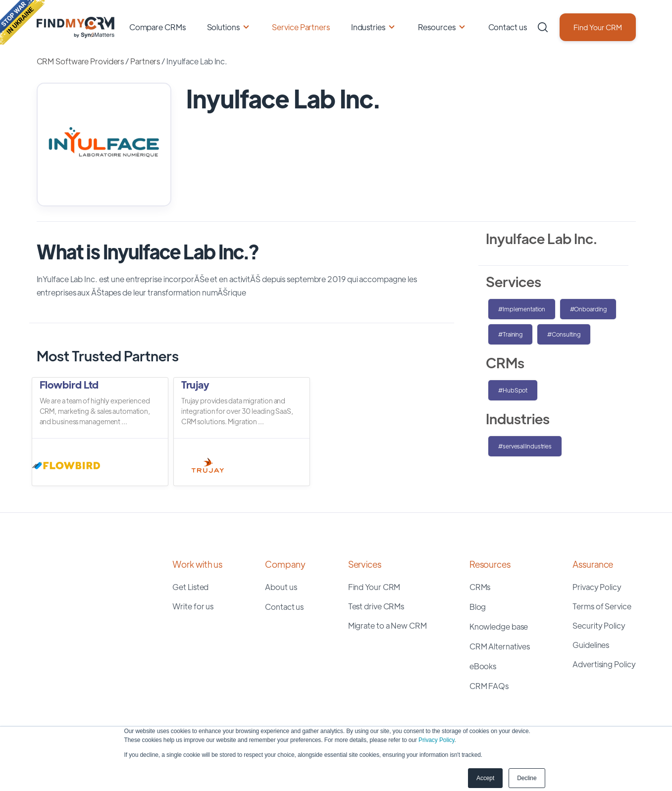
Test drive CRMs (376, 606)
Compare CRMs (157, 27)
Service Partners (301, 27)
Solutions (223, 27)
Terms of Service (602, 606)
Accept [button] (485, 778)
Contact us (508, 27)
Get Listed (190, 587)
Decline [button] (527, 778)
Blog (478, 607)
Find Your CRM (598, 27)
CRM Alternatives (500, 646)
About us (281, 587)
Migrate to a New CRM (388, 625)
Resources (437, 27)
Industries (368, 27)
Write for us (193, 606)
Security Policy (599, 625)
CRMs (480, 587)
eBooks (483, 666)
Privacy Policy (436, 740)
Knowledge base (499, 626)
